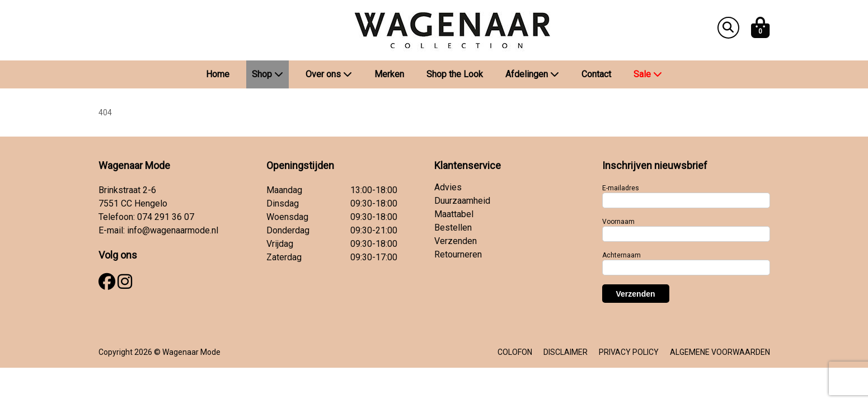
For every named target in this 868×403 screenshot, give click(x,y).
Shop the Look (455, 74)
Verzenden (456, 241)
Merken (389, 74)
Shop (268, 74)
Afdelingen (532, 74)
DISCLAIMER (566, 352)
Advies (448, 187)
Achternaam (621, 255)
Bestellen (453, 228)
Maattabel (454, 214)
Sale (648, 74)
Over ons (329, 74)
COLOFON (515, 352)
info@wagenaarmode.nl (173, 230)
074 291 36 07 (166, 217)
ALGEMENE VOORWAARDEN (720, 352)
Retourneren (458, 254)
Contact (596, 74)
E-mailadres (621, 188)
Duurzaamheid (462, 201)
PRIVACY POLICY (629, 352)
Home (218, 74)
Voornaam (618, 222)
